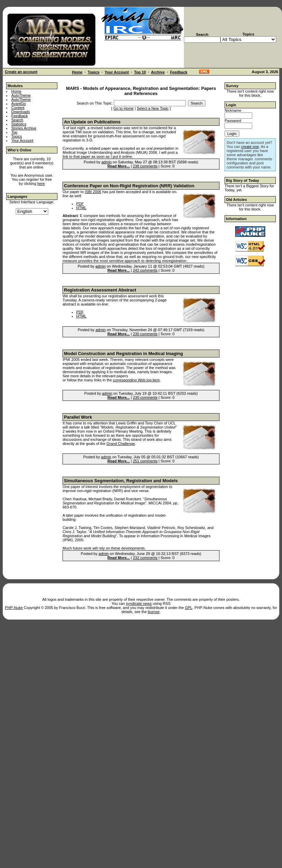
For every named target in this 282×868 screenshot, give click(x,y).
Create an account (21, 72)
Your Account (117, 72)
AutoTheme (21, 95)
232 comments (145, 558)
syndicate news (139, 603)
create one (250, 147)
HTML (81, 208)
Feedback (179, 72)
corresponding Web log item (136, 380)
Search (17, 120)
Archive (158, 72)
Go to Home (124, 108)
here (41, 184)
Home (77, 72)
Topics (93, 72)
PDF (80, 204)
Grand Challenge (120, 444)
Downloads (21, 112)
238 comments (145, 166)
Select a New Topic (153, 108)
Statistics (19, 124)
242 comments (145, 270)
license (153, 612)
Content (18, 108)
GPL (189, 608)
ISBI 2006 (93, 192)
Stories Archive (24, 128)
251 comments (145, 461)
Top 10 (140, 72)
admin (107, 162)
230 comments (145, 334)
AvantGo (19, 104)
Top (14, 132)
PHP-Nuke (14, 608)
